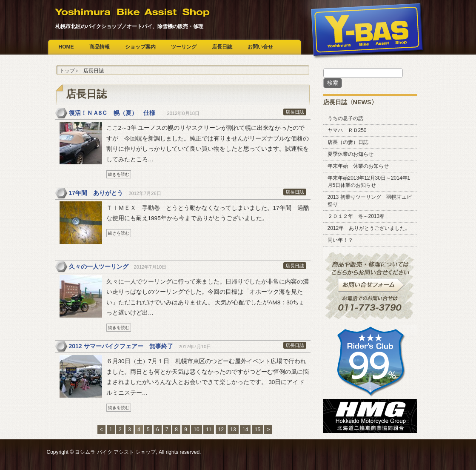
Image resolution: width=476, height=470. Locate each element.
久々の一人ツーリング (99, 267)
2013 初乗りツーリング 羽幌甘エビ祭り (370, 201)
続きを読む (119, 174)
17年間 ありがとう (96, 193)
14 (245, 430)
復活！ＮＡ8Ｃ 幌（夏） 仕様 (115, 113)
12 (221, 430)
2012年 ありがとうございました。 (369, 228)
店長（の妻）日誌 (348, 142)
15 (258, 430)
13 (233, 430)
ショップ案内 (140, 47)
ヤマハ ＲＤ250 (347, 130)
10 (196, 430)
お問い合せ (260, 47)
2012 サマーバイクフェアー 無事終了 (121, 346)
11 (209, 430)
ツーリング (184, 47)
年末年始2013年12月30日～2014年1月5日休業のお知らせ (369, 182)
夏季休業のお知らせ (351, 154)
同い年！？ (340, 240)
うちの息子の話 (345, 118)
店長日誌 (222, 47)
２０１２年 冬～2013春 (356, 216)
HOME (66, 47)
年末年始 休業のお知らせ (358, 166)
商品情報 (100, 47)
